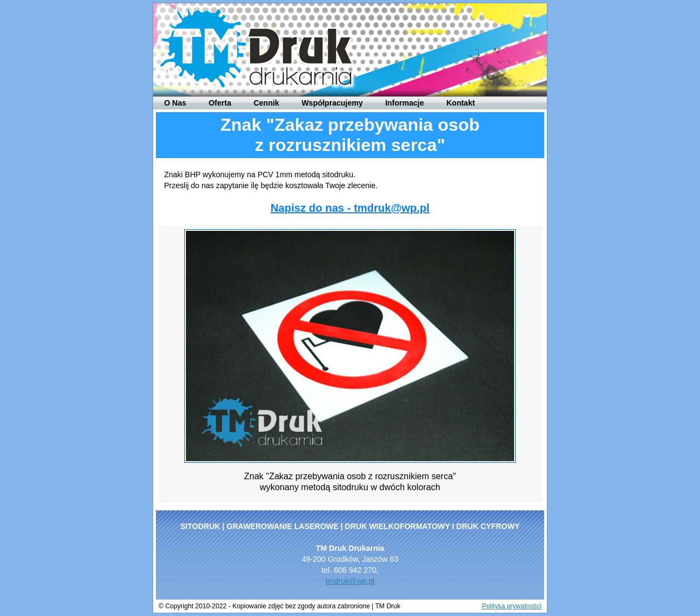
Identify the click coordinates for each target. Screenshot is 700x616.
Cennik (267, 103)
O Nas (175, 103)
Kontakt (460, 103)
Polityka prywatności (512, 606)
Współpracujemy (332, 103)
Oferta (220, 103)
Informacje (404, 103)
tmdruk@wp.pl (350, 581)
